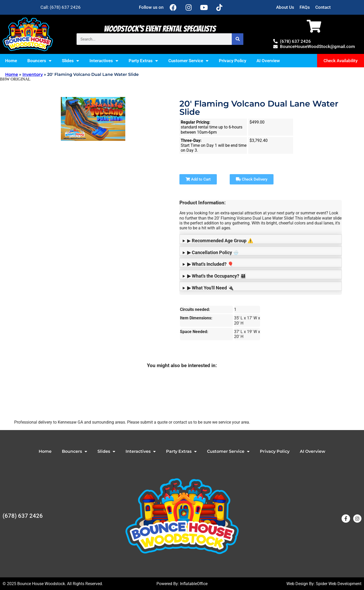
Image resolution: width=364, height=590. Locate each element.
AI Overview (268, 61)
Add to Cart (198, 179)
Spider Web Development (339, 584)
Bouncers (39, 61)
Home (11, 61)
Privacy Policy (233, 61)
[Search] (238, 39)
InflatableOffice (194, 584)
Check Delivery (252, 179)
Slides (71, 61)
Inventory (33, 74)
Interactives (104, 61)
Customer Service (188, 61)
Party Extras (143, 61)
